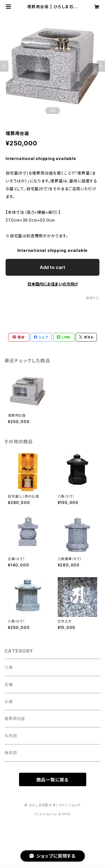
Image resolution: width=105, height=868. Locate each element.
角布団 (11, 753)
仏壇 (9, 701)
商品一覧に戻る (53, 780)
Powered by (53, 814)
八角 (9, 667)
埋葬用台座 (15, 719)
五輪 (9, 684)
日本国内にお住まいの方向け (53, 284)
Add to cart (53, 267)
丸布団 (11, 736)
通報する (93, 298)
